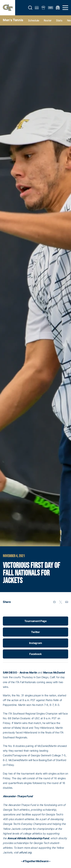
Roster (48, 20)
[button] (30, 8)
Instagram (35, 643)
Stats (59, 20)
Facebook (35, 654)
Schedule (34, 20)
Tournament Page (35, 621)
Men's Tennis (13, 20)
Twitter (35, 632)
